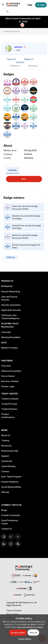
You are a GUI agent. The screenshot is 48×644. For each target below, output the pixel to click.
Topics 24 (11, 59)
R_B (14, 245)
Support (5, 456)
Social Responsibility (11, 487)
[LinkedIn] (4, 544)
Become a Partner (10, 381)
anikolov (18, 47)
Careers (5, 471)
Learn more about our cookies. (30, 627)
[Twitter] (11, 537)
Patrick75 (16, 226)
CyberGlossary (9, 466)
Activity (13, 170)
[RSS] (18, 544)
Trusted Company (10, 399)
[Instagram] (11, 544)
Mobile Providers (10, 348)
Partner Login (8, 386)
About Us (6, 435)
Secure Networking (11, 291)
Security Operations (11, 305)
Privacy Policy (13, 614)
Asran (15, 206)
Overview (6, 332)
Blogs (4, 510)
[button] (3, 5)
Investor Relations (10, 482)
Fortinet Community (12, 31)
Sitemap (5, 492)
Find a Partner (8, 376)
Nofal (15, 235)
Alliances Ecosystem (11, 371)
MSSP (4, 343)
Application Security (11, 310)
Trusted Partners (9, 409)
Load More (24, 178)
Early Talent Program (11, 477)
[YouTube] (18, 537)
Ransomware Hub (10, 451)
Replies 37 (29, 59)
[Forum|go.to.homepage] (13, 5)
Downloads (7, 461)
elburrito (16, 216)
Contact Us (7, 529)
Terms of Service (14, 611)
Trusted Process (9, 404)
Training (5, 440)
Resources (6, 446)
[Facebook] (4, 537)
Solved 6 (20, 62)
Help (30, 5)
